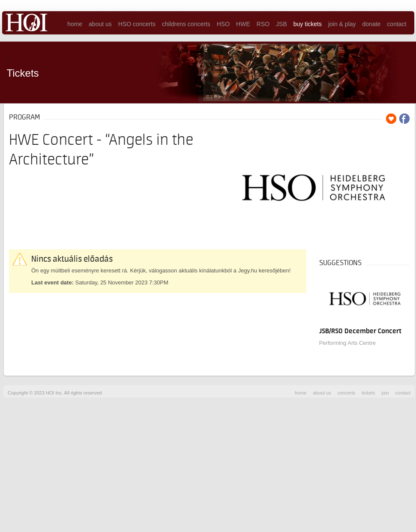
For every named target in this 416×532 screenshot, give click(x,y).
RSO (263, 24)
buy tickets (308, 24)
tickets (368, 393)
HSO (223, 24)
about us (100, 24)
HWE (243, 24)
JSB (281, 24)
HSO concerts (137, 24)
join (385, 393)
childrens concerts (186, 24)
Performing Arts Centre (347, 343)
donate (372, 24)
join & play (342, 24)
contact (397, 24)
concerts (347, 393)
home (75, 24)
